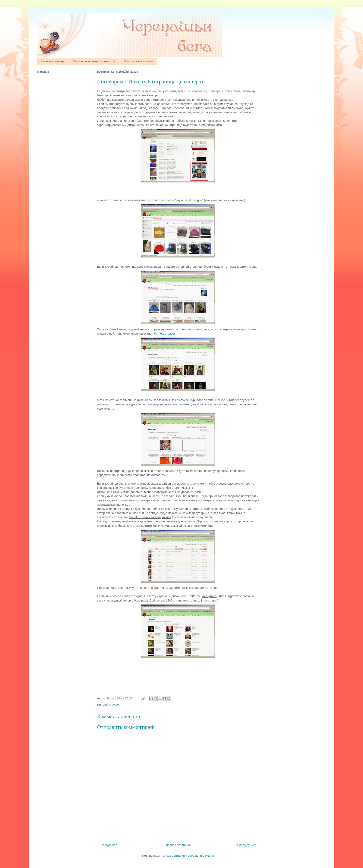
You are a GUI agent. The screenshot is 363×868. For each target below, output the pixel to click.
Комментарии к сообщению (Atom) (190, 856)
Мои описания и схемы (138, 61)
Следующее (109, 845)
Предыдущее (246, 845)
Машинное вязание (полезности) (94, 61)
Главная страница (53, 61)
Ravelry (114, 705)
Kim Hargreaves (165, 334)
